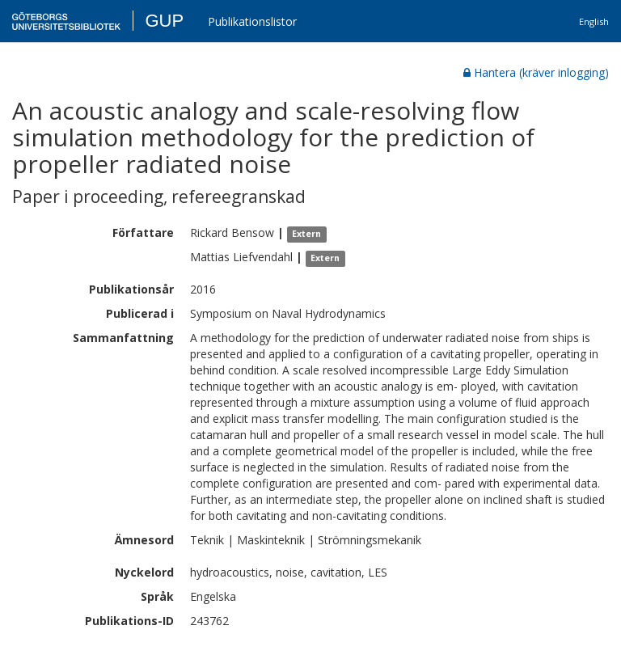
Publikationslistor (252, 21)
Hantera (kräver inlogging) (536, 72)
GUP (164, 21)
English (594, 21)
